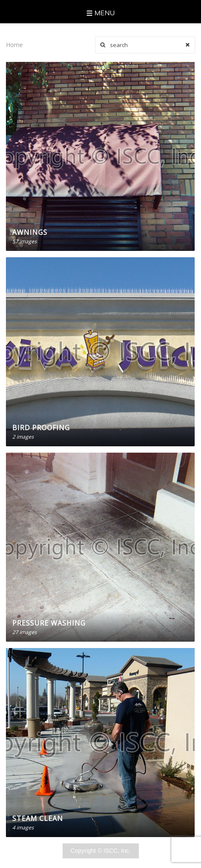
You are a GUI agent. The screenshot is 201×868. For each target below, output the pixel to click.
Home (14, 45)
